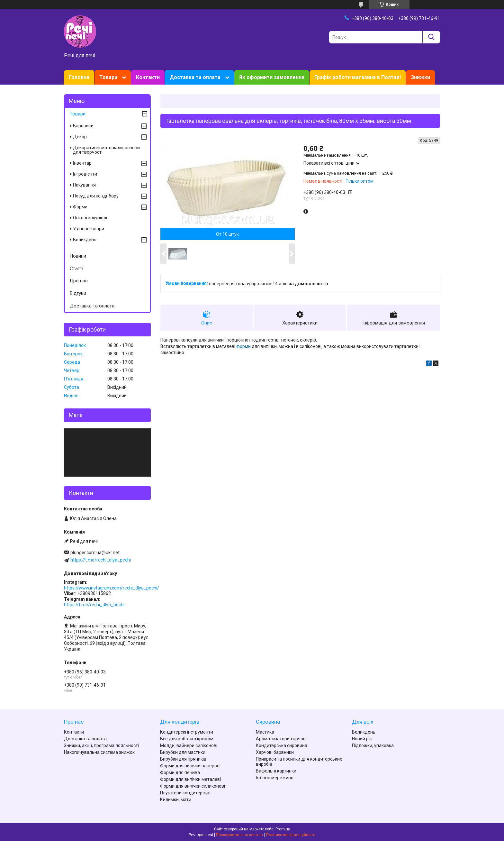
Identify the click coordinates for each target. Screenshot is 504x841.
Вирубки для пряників (183, 759)
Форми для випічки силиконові (193, 786)
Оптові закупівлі (90, 218)
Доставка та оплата (195, 77)
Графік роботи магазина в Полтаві (358, 77)
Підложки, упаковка (373, 745)
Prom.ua (283, 829)
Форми (80, 207)
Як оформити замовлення (272, 77)
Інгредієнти (85, 174)
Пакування (84, 185)
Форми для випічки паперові (190, 766)
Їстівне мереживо (275, 778)
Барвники (83, 126)
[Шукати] (431, 37)
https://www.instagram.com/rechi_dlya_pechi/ (112, 588)
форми (243, 346)
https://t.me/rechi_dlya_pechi (101, 560)
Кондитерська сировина (282, 745)
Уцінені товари (89, 229)
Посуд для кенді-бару (96, 196)
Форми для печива (180, 772)
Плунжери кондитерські (185, 793)
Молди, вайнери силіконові (189, 745)
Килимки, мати (176, 800)
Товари (108, 77)
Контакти (148, 77)
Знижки (420, 77)
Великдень (85, 240)
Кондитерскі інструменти (187, 732)
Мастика (265, 732)
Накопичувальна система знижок (99, 752)
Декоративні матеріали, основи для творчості (106, 150)
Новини (78, 256)
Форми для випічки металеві (190, 779)
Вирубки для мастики (183, 752)
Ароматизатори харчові (281, 739)
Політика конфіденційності (291, 835)
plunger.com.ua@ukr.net (95, 553)
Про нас (79, 281)
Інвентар (82, 163)
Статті (76, 269)
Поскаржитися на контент (240, 835)
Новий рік (362, 739)
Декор (80, 137)
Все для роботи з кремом (187, 739)
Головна (79, 77)
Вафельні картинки (276, 771)
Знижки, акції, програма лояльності (101, 745)
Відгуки (78, 293)
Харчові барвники (275, 752)
